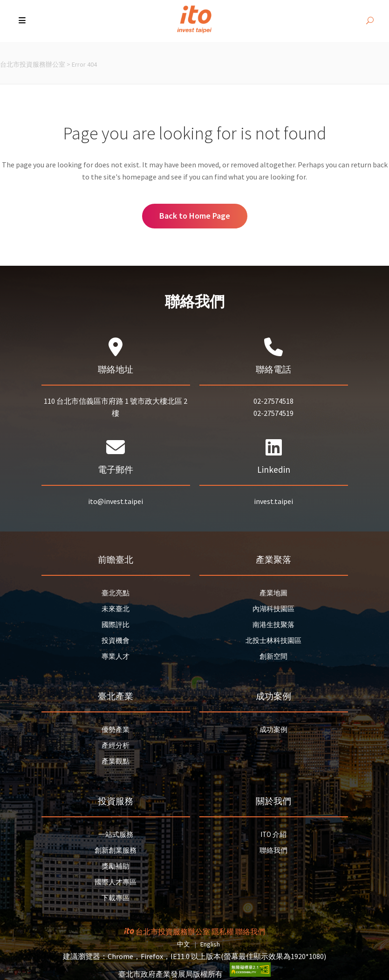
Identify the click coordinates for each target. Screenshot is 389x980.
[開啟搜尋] (370, 21)
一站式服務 (116, 834)
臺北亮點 (116, 593)
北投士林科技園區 (273, 640)
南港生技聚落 (273, 625)
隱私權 (223, 932)
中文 (184, 944)
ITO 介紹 (273, 834)
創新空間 (273, 656)
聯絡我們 (273, 850)
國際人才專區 (116, 882)
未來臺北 (116, 609)
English (210, 944)
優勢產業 (116, 729)
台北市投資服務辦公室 (33, 64)
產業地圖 (273, 593)
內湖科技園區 (273, 609)
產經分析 (116, 745)
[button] (23, 21)
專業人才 (116, 656)
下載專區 (116, 898)
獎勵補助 (116, 866)
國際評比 (116, 625)
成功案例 (273, 729)
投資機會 (116, 640)
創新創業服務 (116, 850)
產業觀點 (116, 761)
